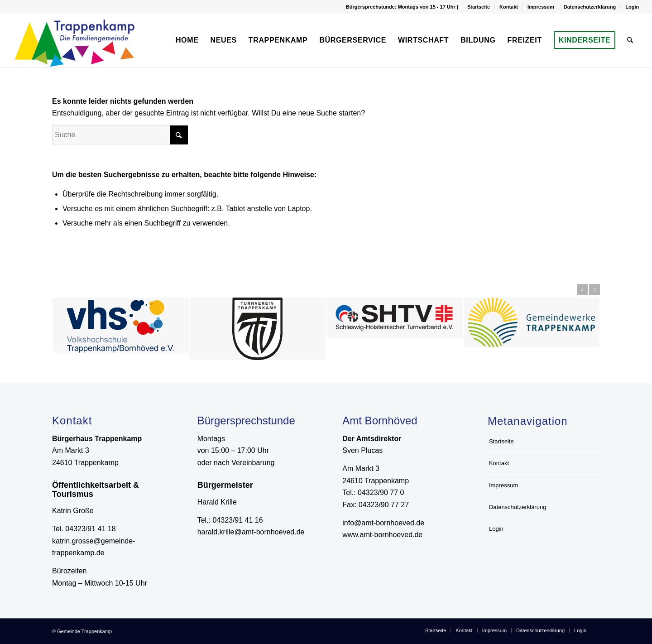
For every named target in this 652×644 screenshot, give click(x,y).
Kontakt (509, 7)
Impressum (541, 7)
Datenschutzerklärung (590, 7)
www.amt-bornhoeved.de (382, 535)
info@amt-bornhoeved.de (383, 523)
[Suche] (630, 40)
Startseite (479, 7)
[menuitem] (479, 7)
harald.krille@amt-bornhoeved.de (251, 532)
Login (632, 7)
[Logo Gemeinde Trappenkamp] (78, 40)
